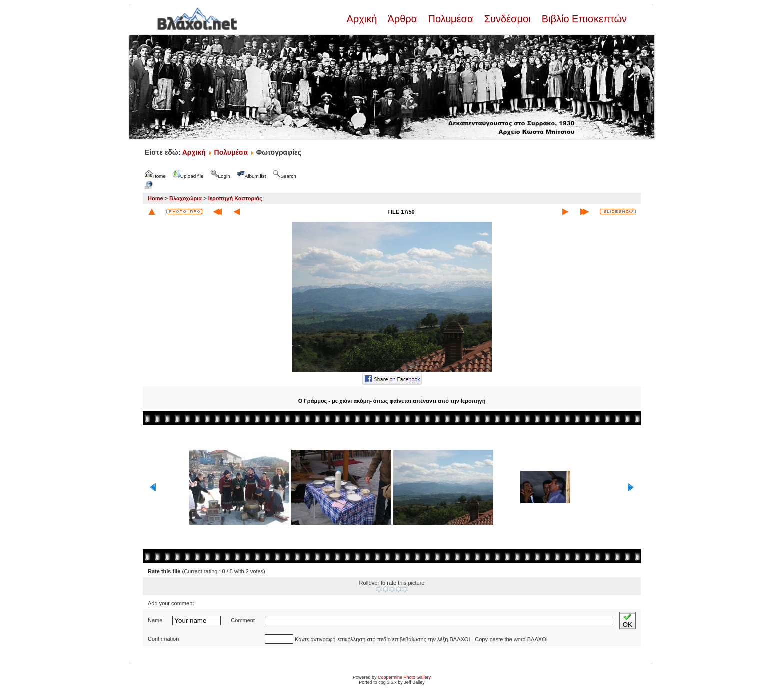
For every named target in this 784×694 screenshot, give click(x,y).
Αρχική (363, 19)
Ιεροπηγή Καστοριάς (235, 198)
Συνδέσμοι (507, 19)
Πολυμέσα (451, 19)
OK (628, 621)
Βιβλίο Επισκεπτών (583, 19)
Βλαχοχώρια (186, 198)
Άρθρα (403, 19)
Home (156, 198)
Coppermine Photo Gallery (404, 677)
